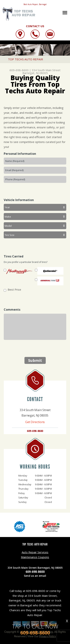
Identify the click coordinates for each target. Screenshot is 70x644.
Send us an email (35, 576)
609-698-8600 (19, 70)
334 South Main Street (46, 70)
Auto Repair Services (35, 552)
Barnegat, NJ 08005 (35, 73)
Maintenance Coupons (35, 557)
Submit (35, 360)
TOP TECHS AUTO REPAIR (25, 59)
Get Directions (35, 422)
